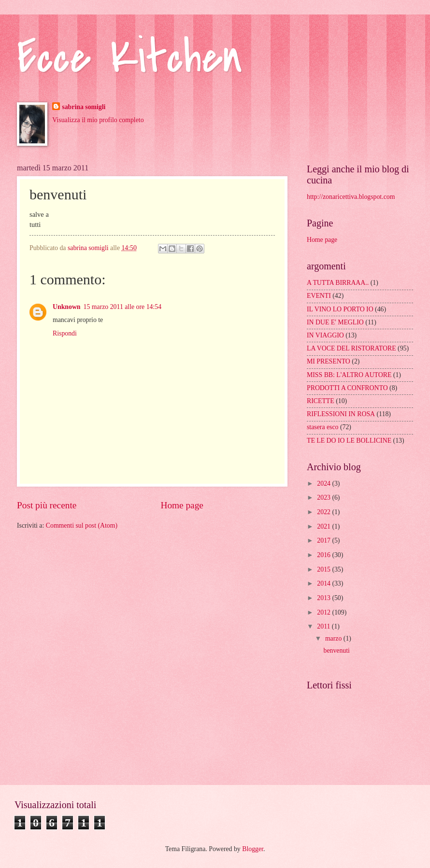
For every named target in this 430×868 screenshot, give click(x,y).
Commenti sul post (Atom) (82, 525)
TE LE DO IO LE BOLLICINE (349, 441)
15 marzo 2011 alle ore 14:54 (123, 307)
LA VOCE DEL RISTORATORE (351, 348)
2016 (324, 555)
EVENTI (319, 296)
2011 (324, 626)
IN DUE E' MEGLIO (335, 322)
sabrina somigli (84, 107)
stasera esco (323, 427)
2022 (324, 512)
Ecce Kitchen (130, 58)
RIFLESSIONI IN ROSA (341, 414)
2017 (324, 540)
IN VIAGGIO (325, 335)
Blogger (253, 849)
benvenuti (336, 651)
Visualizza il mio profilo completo (98, 120)
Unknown (67, 307)
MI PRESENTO (329, 361)
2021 (324, 526)
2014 (324, 583)
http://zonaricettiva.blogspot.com (351, 197)
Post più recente (47, 505)
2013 (324, 598)
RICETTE (321, 401)
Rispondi (65, 333)
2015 (324, 569)
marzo (334, 638)
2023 (324, 497)
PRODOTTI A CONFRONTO (347, 388)
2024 (324, 483)
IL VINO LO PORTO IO (340, 309)
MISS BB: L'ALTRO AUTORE (349, 375)
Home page (182, 505)
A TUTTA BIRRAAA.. (338, 283)
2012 (324, 612)
